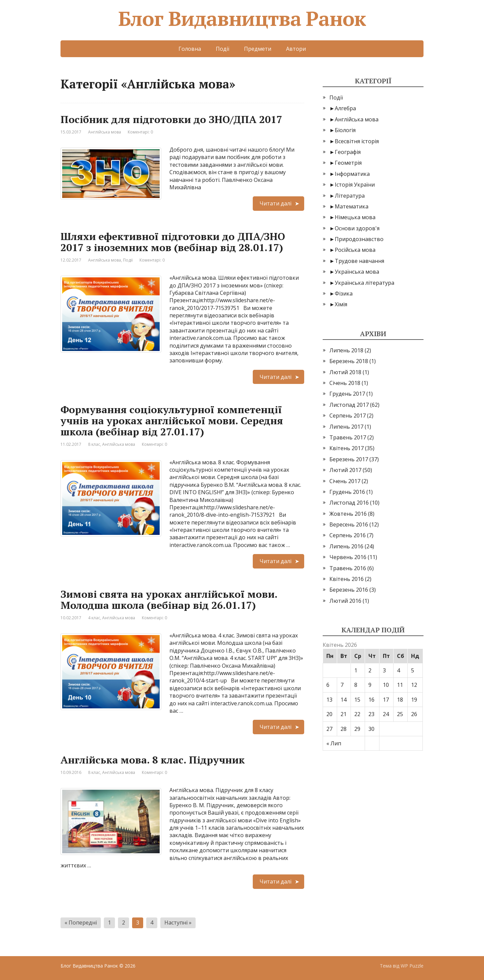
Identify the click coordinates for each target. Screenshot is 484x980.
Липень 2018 (346, 350)
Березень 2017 (349, 459)
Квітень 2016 (347, 579)
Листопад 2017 (349, 405)
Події (223, 49)
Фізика (344, 293)
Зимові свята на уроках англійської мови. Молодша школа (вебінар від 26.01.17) (169, 600)
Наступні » (178, 923)
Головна (190, 49)
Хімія (341, 304)
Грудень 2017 (347, 394)
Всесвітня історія (357, 141)
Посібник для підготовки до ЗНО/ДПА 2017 (171, 119)
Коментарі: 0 (140, 132)
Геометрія (348, 163)
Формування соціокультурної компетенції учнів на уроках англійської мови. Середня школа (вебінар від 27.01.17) (172, 421)
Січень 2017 (345, 481)
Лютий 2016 (345, 601)
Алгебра (345, 108)
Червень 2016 (348, 557)
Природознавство (359, 239)
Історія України (355, 185)
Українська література (365, 283)
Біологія (345, 130)
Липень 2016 (346, 546)
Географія (348, 152)
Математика (352, 206)
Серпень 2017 (348, 416)
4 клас (94, 618)
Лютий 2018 (345, 372)
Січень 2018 (345, 383)
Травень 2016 (348, 568)
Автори (296, 49)
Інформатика (352, 174)
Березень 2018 (349, 361)
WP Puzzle (412, 966)
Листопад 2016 (349, 503)
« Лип (334, 743)
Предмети (258, 49)
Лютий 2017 (345, 470)
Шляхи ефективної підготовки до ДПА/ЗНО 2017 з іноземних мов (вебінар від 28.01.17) (173, 242)
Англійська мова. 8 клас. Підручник (153, 760)
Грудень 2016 (347, 492)
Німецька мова (355, 217)
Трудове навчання (359, 261)
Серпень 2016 (348, 535)
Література (350, 196)
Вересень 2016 (349, 524)
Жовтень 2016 (348, 514)
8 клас (94, 444)
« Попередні (81, 923)
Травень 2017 (348, 437)
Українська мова (357, 272)
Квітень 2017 (347, 448)
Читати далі (275, 203)
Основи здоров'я (357, 228)
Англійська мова (105, 132)
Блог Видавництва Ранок (242, 18)
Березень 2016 (349, 590)
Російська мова (355, 250)
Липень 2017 (346, 427)
